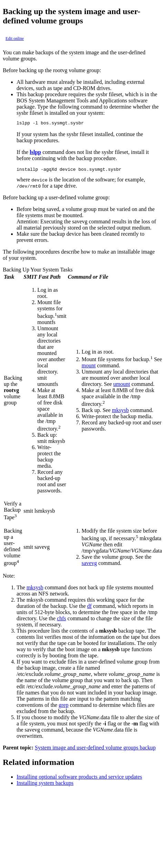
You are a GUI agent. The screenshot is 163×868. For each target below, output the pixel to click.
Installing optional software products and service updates (79, 779)
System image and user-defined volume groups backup (95, 750)
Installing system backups (45, 785)
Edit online (15, 38)
